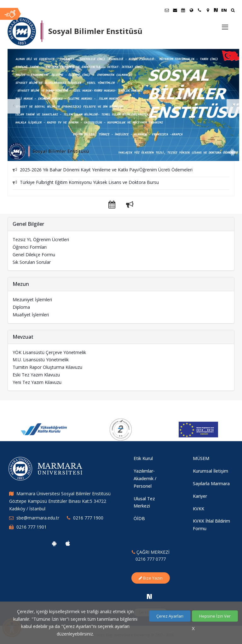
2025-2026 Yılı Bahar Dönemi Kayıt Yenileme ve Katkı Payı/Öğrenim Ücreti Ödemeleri (106, 170)
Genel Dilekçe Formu (34, 255)
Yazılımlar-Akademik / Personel (145, 478)
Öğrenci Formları (30, 247)
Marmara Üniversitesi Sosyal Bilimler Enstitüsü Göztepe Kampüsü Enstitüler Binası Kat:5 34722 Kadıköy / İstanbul (60, 501)
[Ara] (233, 11)
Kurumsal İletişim (210, 471)
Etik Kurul (143, 458)
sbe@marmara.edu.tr (38, 518)
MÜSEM (201, 458)
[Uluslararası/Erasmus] (191, 10)
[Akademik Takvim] (183, 10)
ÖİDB (139, 518)
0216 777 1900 (88, 518)
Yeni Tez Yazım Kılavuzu (37, 382)
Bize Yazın (151, 578)
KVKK (199, 509)
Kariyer (200, 496)
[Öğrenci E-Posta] (167, 10)
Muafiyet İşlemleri (31, 315)
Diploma (21, 307)
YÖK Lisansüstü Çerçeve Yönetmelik (49, 352)
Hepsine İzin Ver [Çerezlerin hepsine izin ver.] (215, 616)
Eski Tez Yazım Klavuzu (36, 375)
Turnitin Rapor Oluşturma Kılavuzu (47, 367)
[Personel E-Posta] (175, 10)
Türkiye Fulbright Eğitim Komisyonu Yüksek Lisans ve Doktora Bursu (89, 182)
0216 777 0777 (151, 559)
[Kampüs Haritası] (208, 10)
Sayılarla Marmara (211, 483)
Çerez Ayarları (170, 616)
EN (224, 10)
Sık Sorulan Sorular (32, 262)
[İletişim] (199, 10)
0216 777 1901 (32, 527)
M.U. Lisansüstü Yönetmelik (41, 360)
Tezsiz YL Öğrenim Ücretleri (41, 239)
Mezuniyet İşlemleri (32, 300)
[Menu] (225, 25)
